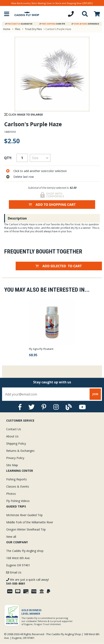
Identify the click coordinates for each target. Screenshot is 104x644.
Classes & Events (18, 486)
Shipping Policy (16, 443)
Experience (85, 24)
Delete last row (24, 177)
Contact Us (14, 429)
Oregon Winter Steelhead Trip (26, 529)
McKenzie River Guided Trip (24, 515)
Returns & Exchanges (20, 451)
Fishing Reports (16, 479)
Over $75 (52, 24)
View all (11, 537)
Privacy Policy (15, 458)
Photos (11, 494)
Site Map (12, 465)
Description (17, 218)
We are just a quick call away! (27, 582)
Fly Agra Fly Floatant (41, 349)
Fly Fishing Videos (18, 501)
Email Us (14, 572)
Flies (18, 29)
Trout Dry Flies (33, 29)
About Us (12, 436)
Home (7, 29)
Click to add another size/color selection (40, 171)
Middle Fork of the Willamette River (30, 522)
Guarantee (19, 24)
